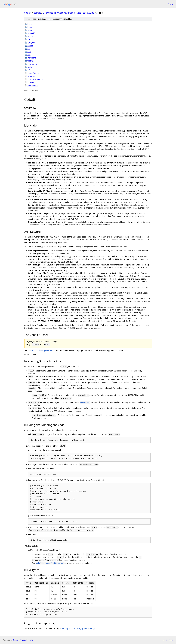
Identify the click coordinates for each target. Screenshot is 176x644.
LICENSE (31, 82)
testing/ (31, 61)
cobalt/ (30, 30)
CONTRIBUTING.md (36, 79)
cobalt (28, 13)
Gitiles (16, 640)
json (171, 640)
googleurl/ (32, 42)
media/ (30, 46)
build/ (30, 27)
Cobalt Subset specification (43, 350)
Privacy (23, 640)
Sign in (171, 4)
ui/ (29, 70)
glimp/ (30, 39)
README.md (33, 85)
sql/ (29, 55)
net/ (29, 52)
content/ (31, 33)
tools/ (30, 67)
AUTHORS (32, 76)
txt (165, 640)
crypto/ (30, 36)
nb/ (29, 49)
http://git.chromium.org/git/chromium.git (79, 628)
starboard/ (32, 58)
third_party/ (32, 64)
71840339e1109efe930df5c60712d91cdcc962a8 (69, 13)
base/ (30, 24)
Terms (30, 640)
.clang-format (33, 73)
